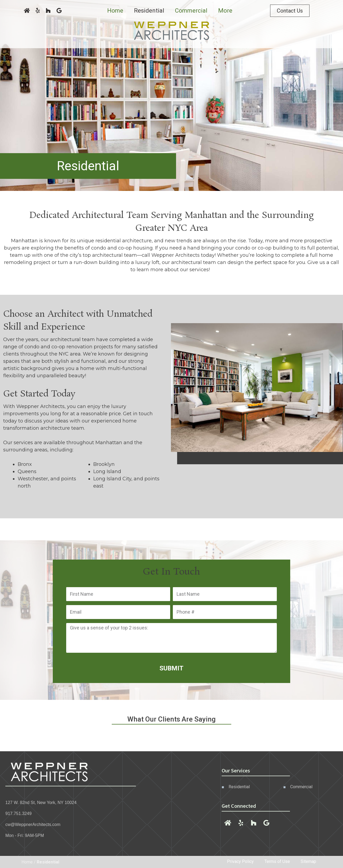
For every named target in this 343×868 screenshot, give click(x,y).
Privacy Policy (240, 861)
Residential (149, 11)
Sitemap (308, 861)
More (225, 11)
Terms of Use (277, 861)
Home (115, 11)
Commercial (191, 11)
